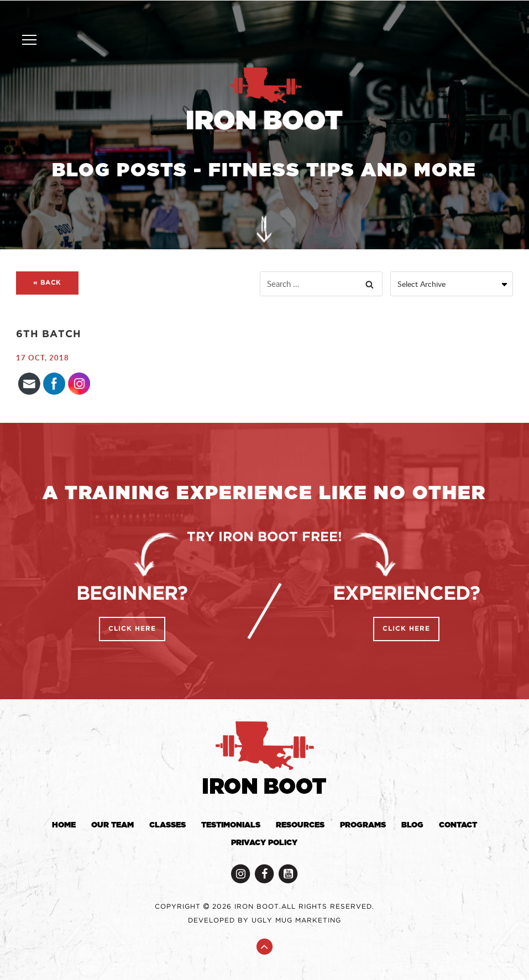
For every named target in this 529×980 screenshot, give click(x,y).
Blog (412, 825)
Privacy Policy (264, 843)
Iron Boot (264, 99)
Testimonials (231, 825)
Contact (458, 825)
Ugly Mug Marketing (296, 921)
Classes (167, 825)
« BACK (47, 283)
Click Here (132, 629)
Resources (300, 825)
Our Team (112, 825)
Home (64, 825)
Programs (363, 825)
